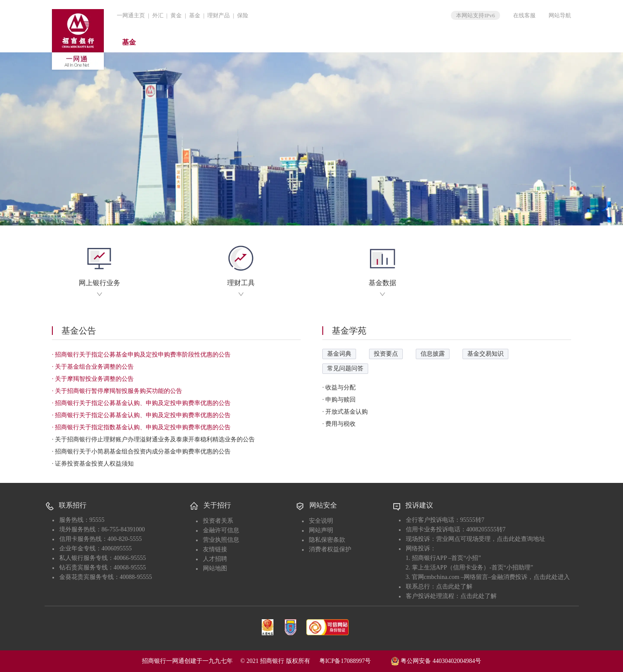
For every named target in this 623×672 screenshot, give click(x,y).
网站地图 (215, 568)
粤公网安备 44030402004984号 (436, 660)
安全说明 (321, 521)
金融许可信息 (221, 530)
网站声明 (321, 530)
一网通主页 (131, 15)
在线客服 (524, 15)
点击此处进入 (552, 577)
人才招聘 (215, 559)
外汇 (158, 15)
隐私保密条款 (327, 540)
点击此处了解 (454, 587)
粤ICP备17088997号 (354, 661)
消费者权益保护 (330, 549)
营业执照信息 (221, 540)
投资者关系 (218, 521)
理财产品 (218, 15)
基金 (195, 15)
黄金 (176, 15)
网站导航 (560, 15)
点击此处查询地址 (521, 539)
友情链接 (215, 549)
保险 (243, 15)
